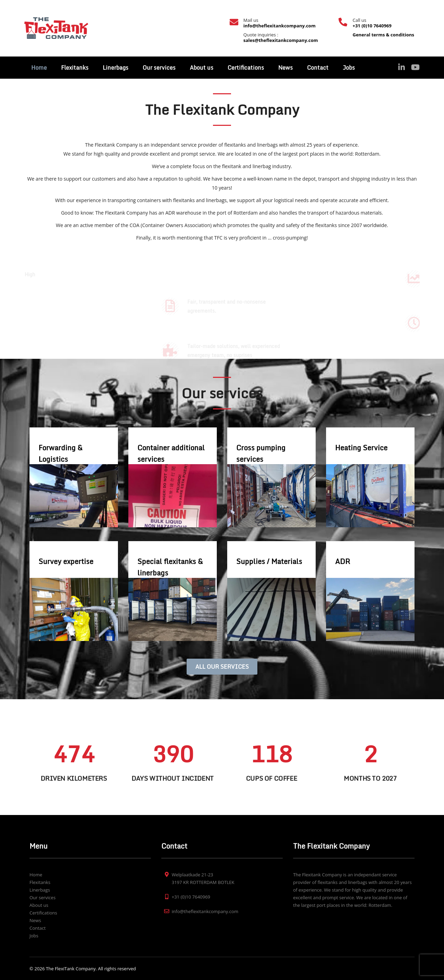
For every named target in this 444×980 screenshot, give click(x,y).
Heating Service (361, 448)
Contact (318, 68)
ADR (343, 561)
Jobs (349, 68)
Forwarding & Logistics (61, 453)
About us (202, 68)
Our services (159, 68)
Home (39, 68)
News (285, 68)
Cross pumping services (261, 453)
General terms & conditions (383, 35)
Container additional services (171, 453)
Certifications (246, 68)
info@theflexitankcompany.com (280, 26)
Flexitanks (75, 68)
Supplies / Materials (269, 561)
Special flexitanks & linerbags (170, 567)
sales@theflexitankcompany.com (281, 40)
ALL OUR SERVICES (222, 667)
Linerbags (116, 68)
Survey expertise (66, 561)
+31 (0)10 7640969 (372, 26)
